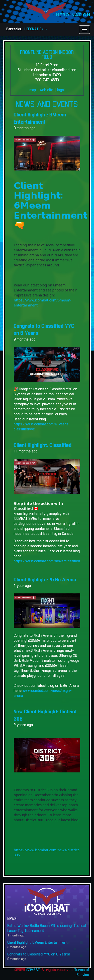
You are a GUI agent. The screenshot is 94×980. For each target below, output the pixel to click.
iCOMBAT (33, 970)
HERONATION (36, 29)
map (33, 90)
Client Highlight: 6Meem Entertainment (38, 943)
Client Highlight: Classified (43, 445)
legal (61, 90)
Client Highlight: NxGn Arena (45, 580)
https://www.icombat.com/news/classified (47, 561)
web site (47, 90)
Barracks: (14, 29)
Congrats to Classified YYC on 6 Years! (39, 954)
